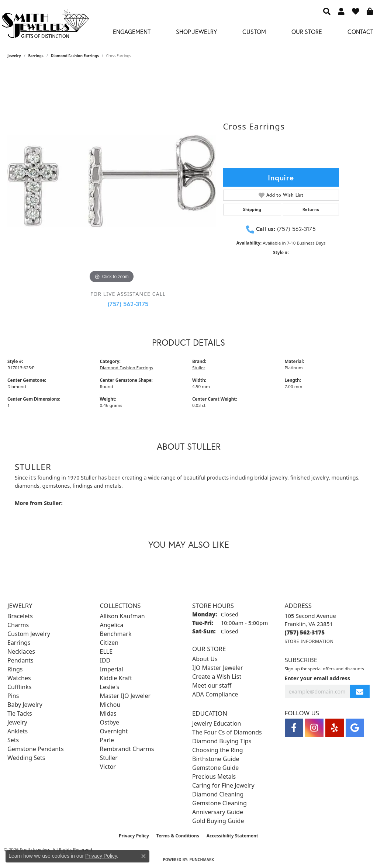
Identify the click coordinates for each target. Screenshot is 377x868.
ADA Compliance (215, 694)
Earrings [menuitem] (19, 643)
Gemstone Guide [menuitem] (215, 768)
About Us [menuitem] (205, 659)
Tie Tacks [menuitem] (20, 713)
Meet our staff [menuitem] (212, 685)
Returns (311, 209)
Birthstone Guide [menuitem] (216, 759)
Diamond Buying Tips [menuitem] (222, 741)
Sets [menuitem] (13, 740)
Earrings (36, 56)
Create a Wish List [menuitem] (217, 677)
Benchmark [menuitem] (116, 634)
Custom (254, 32)
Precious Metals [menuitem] (214, 777)
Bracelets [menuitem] (20, 616)
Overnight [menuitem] (114, 731)
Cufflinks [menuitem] (19, 687)
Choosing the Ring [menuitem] (218, 750)
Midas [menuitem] (108, 713)
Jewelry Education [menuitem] (217, 723)
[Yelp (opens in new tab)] (335, 728)
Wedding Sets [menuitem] (26, 758)
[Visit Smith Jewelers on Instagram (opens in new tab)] (314, 728)
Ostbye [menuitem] (110, 722)
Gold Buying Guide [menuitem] (218, 821)
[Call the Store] (305, 632)
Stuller (199, 368)
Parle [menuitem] (107, 740)
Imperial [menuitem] (112, 669)
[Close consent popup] (143, 856)
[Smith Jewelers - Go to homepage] (45, 26)
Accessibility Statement (232, 836)
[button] (327, 11)
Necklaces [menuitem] (21, 651)
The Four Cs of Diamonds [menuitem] (227, 732)
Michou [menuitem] (110, 705)
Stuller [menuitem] (109, 758)
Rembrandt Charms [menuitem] (127, 749)
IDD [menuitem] (105, 660)
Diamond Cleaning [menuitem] (218, 794)
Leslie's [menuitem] (110, 687)
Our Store (307, 32)
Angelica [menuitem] (112, 625)
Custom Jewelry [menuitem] (29, 634)
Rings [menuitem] (15, 669)
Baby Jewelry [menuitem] (25, 705)
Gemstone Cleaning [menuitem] (219, 803)
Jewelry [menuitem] (17, 722)
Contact (360, 32)
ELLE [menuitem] (106, 651)
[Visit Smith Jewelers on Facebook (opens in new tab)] (294, 728)
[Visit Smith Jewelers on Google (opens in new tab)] (355, 728)
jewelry (14, 56)
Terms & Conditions (178, 836)
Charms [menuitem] (18, 625)
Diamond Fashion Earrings (75, 56)
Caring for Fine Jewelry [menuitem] (223, 785)
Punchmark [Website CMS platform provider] (202, 860)
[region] (112, 181)
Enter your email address (317, 678)
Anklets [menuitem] (18, 731)
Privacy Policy (134, 836)
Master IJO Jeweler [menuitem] (125, 696)
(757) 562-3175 (128, 304)
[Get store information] (309, 641)
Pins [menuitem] (13, 696)
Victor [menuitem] (108, 767)
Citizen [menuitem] (109, 643)
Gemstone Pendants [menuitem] (36, 749)
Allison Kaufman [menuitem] (122, 616)
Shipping (252, 209)
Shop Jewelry (196, 32)
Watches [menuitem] (19, 678)
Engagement (132, 32)
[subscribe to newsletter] (360, 691)
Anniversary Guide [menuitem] (218, 812)
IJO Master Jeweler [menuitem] (218, 668)
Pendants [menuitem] (20, 660)
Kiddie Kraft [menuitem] (116, 678)
